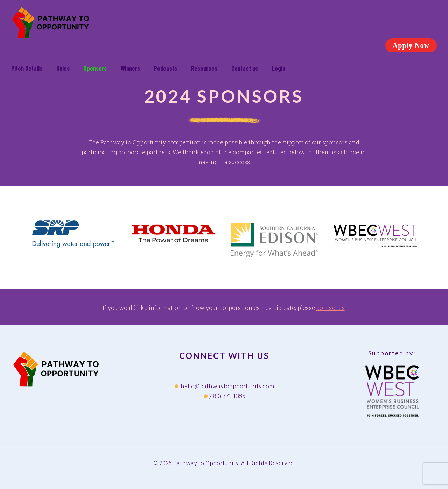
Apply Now (411, 45)
